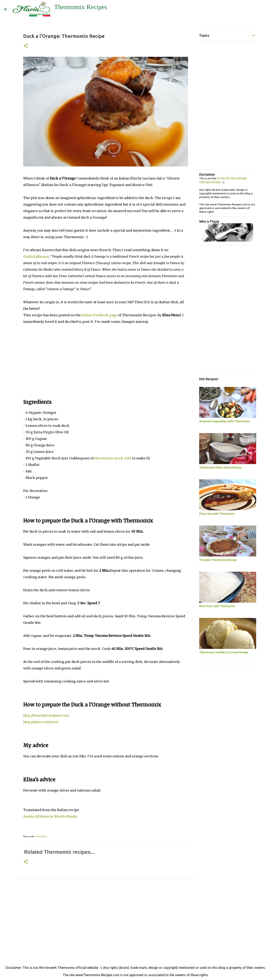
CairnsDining (41, 836)
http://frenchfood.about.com (46, 715)
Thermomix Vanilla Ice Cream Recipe (224, 652)
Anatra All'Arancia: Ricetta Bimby (50, 816)
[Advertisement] (106, 360)
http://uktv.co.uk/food (41, 722)
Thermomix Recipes (81, 7)
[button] (26, 46)
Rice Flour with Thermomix (217, 606)
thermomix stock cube (113, 458)
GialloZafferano (36, 256)
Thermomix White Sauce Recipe (220, 468)
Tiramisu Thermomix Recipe (218, 560)
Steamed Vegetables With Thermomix (225, 421)
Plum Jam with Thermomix (217, 514)
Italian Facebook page (99, 315)
